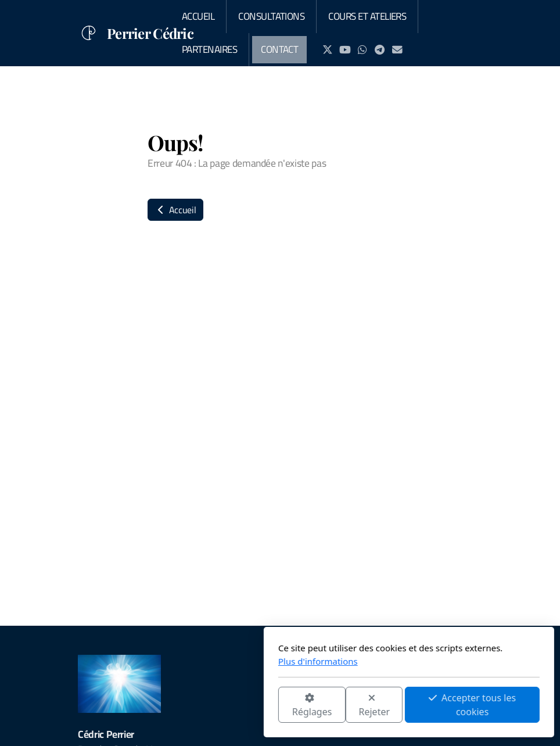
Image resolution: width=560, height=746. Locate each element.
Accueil (175, 210)
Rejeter (246, 706)
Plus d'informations (189, 661)
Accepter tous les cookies (343, 705)
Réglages (183, 706)
